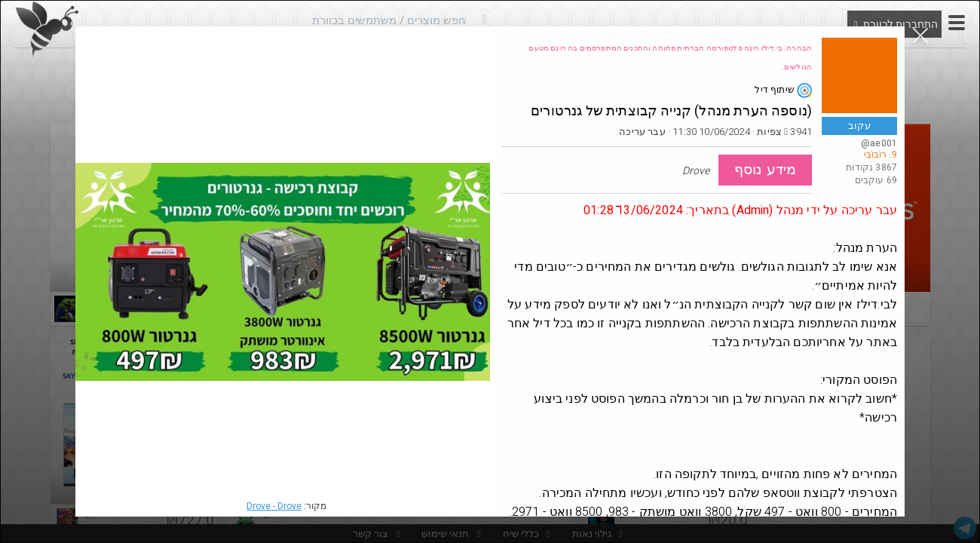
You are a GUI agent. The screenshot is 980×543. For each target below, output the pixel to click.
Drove (274, 506)
